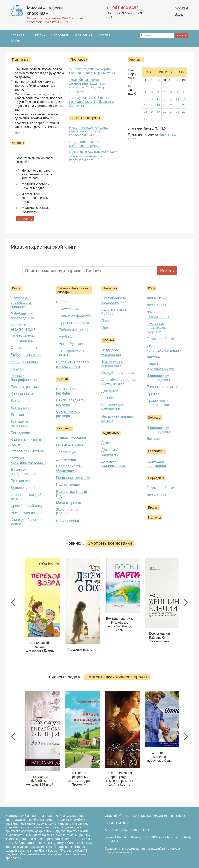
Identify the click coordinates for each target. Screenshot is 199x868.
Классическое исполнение (113, 407)
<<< (149, 72)
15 (184, 99)
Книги (16, 288)
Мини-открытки (69, 503)
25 (158, 112)
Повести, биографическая (24, 378)
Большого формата (75, 316)
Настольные (69, 309)
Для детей (110, 391)
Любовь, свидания (26, 355)
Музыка (108, 340)
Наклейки (110, 288)
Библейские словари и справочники (73, 364)
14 (177, 99)
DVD (151, 288)
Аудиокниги (111, 433)
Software (154, 418)
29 (184, 112)
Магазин (18, 41)
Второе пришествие (27, 451)
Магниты (154, 518)
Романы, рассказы (26, 387)
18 (158, 105)
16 (146, 105)
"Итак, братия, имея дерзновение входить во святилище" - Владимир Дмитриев (87, 85)
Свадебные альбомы (119, 373)
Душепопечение (24, 488)
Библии (62, 302)
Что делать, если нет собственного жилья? (85, 144)
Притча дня (21, 60)
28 (177, 112)
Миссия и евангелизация (23, 327)
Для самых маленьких (20, 424)
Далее (19, 133)
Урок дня (136, 60)
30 (146, 118)
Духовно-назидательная (114, 463)
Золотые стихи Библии (68, 512)
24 (152, 112)
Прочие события (70, 521)
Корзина (181, 7)
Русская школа (23, 481)
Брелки (153, 508)
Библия (104, 35)
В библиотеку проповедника (22, 316)
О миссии (38, 35)
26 (165, 112)
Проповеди (60, 35)
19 (165, 105)
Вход (179, 14)
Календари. (156, 451)
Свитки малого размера (68, 414)
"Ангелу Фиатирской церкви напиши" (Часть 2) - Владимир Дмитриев (92, 102)
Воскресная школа (26, 513)
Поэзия (17, 368)
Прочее (108, 328)
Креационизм (22, 394)
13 (171, 99)
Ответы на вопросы (85, 118)
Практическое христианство (158, 403)
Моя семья (84, 35)
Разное (107, 398)
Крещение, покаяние (73, 477)
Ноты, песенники (25, 361)
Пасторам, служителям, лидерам (21, 302)
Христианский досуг (27, 506)
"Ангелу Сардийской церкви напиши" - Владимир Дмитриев (92, 71)
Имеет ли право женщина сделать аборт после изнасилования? (88, 131)
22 (184, 105)
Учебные (66, 337)
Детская (17, 415)
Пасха (106, 321)
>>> (182, 72)
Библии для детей (74, 330)
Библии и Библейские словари (74, 290)
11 (158, 99)
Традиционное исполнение (113, 364)
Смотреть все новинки (110, 543)
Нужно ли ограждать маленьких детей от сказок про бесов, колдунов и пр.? (93, 156)
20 (171, 105)
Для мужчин (21, 408)
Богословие (20, 433)
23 (146, 112)
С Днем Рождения (71, 438)
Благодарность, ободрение (69, 468)
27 (171, 112)
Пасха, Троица (68, 484)
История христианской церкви (28, 460)
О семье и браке (24, 348)
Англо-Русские (71, 344)
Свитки (63, 379)
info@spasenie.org (118, 852)
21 (177, 105)
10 (152, 99)
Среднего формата (74, 323)
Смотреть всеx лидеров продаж (117, 677)
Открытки (64, 428)
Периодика (156, 478)
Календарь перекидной (156, 463)
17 (152, 105)
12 (165, 99)
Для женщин (21, 401)
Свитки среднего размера (70, 402)
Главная (18, 35)
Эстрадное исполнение (111, 352)
